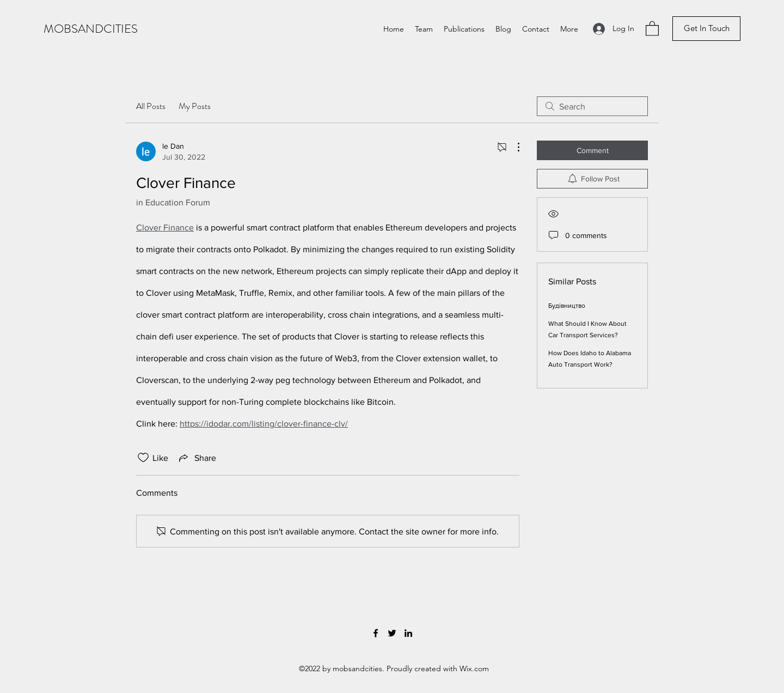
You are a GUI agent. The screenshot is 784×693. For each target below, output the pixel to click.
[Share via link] (197, 458)
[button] (652, 28)
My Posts (195, 106)
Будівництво (567, 306)
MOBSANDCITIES (91, 29)
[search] (592, 106)
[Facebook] (376, 633)
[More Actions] (513, 147)
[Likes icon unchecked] (143, 458)
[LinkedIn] (408, 633)
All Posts (151, 106)
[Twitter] (392, 633)
